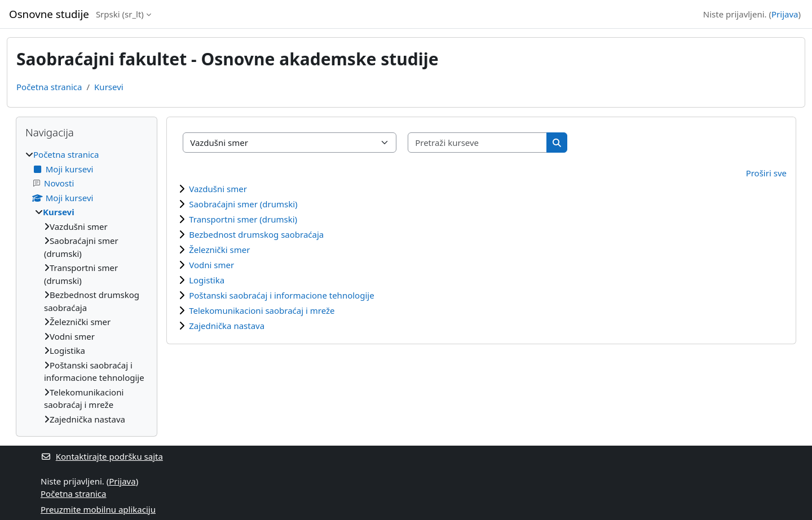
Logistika (207, 280)
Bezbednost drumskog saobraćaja (256, 234)
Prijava (785, 14)
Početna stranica (49, 87)
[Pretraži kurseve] (478, 143)
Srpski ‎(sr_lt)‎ (120, 14)
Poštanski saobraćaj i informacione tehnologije (281, 295)
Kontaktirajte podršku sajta (102, 456)
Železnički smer (219, 250)
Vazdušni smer (218, 189)
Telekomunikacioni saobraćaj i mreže (262, 310)
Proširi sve (766, 173)
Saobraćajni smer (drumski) (243, 204)
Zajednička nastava (227, 326)
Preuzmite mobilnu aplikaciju (98, 509)
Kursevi (109, 87)
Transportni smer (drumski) (243, 219)
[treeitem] (87, 287)
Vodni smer (211, 265)
